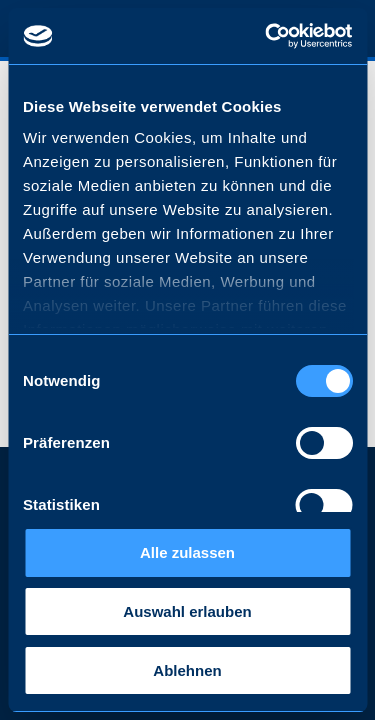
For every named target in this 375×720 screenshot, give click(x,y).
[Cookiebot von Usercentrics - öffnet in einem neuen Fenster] (267, 36)
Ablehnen (187, 670)
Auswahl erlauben (187, 611)
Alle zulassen (187, 552)
